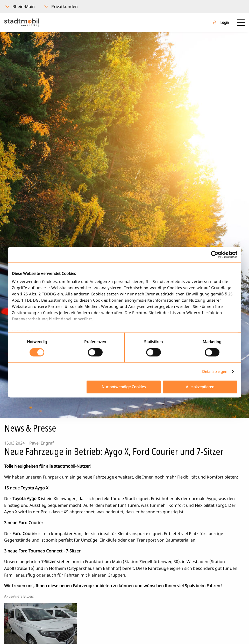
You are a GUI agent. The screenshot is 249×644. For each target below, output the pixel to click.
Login (225, 22)
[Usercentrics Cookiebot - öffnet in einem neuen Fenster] (215, 254)
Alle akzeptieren (200, 387)
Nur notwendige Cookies (124, 387)
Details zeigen (215, 372)
